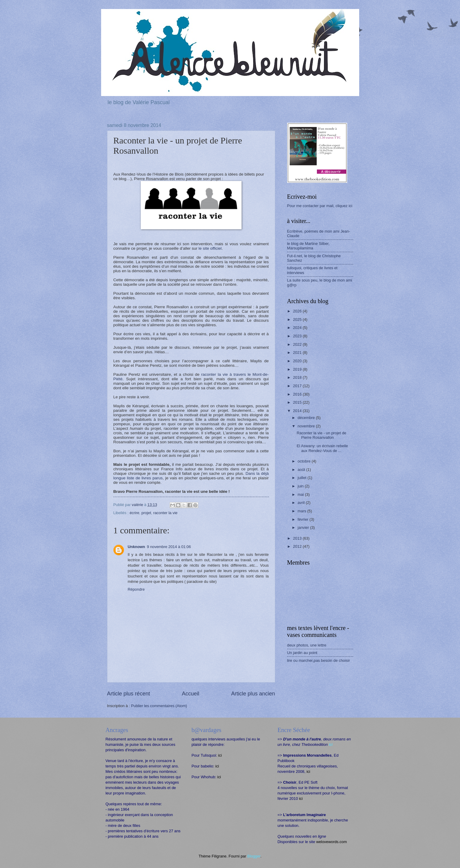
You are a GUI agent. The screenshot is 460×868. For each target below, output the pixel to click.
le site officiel (210, 248)
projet (146, 513)
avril (302, 503)
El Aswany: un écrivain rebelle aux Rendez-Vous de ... (322, 448)
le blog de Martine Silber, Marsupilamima (308, 246)
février (304, 519)
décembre (307, 418)
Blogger (254, 856)
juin (301, 486)
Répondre (136, 589)
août (302, 470)
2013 (298, 538)
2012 (298, 546)
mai (301, 494)
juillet (303, 478)
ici (220, 755)
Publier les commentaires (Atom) (159, 706)
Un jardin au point (302, 653)
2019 (298, 369)
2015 (298, 402)
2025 (298, 319)
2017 (298, 386)
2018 (298, 377)
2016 (298, 394)
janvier (304, 527)
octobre (305, 461)
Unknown (137, 547)
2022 (298, 344)
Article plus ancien (253, 694)
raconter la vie (165, 513)
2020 (298, 361)
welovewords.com (332, 842)
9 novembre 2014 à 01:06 (169, 547)
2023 (298, 336)
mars (302, 511)
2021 (298, 353)
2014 (298, 411)
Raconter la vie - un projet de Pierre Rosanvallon (322, 435)
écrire (134, 513)
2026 (298, 311)
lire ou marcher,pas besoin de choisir (319, 660)
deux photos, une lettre (307, 645)
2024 (298, 328)
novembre (307, 426)
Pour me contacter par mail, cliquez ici (320, 206)
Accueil (191, 694)
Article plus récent (129, 694)
